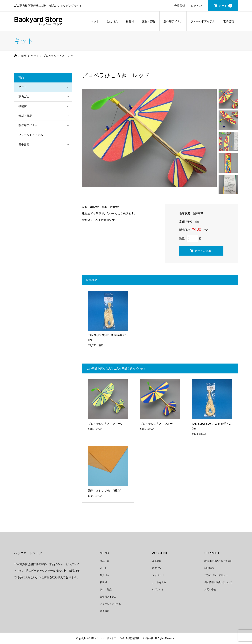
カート (226, 6)
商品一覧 (105, 561)
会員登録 (180, 6)
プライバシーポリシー (216, 575)
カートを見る (159, 582)
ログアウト (158, 590)
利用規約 (209, 568)
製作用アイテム (173, 21)
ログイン (196, 6)
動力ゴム (112, 21)
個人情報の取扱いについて (218, 582)
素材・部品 (149, 21)
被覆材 (130, 21)
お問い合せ (210, 590)
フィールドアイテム (203, 21)
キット (95, 21)
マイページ (158, 575)
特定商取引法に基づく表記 (218, 561)
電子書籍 (228, 21)
